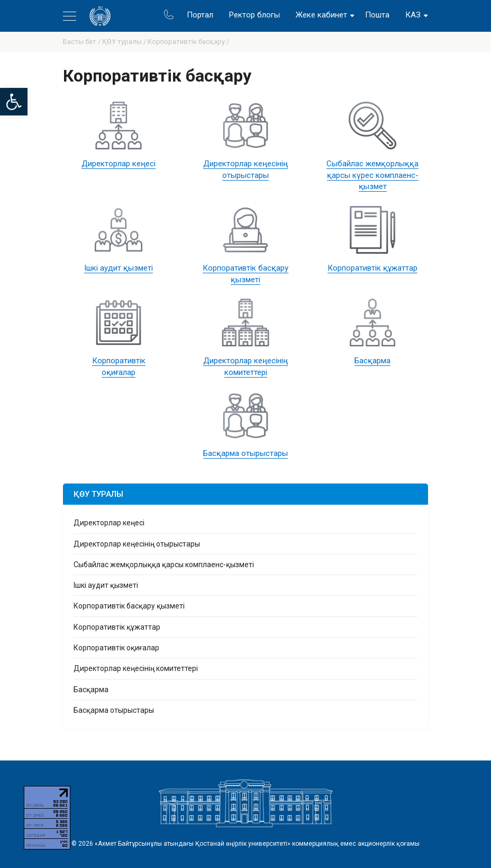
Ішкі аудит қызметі (119, 268)
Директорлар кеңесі (119, 164)
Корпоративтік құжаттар (372, 268)
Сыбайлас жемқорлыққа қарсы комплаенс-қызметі (164, 565)
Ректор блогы (254, 15)
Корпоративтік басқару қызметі (129, 606)
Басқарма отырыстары (245, 453)
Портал (200, 15)
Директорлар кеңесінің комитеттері (136, 668)
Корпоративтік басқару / (188, 42)
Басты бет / (83, 42)
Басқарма (372, 361)
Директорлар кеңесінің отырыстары (137, 544)
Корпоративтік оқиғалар (116, 648)
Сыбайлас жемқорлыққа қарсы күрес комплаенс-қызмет (372, 175)
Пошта (377, 15)
